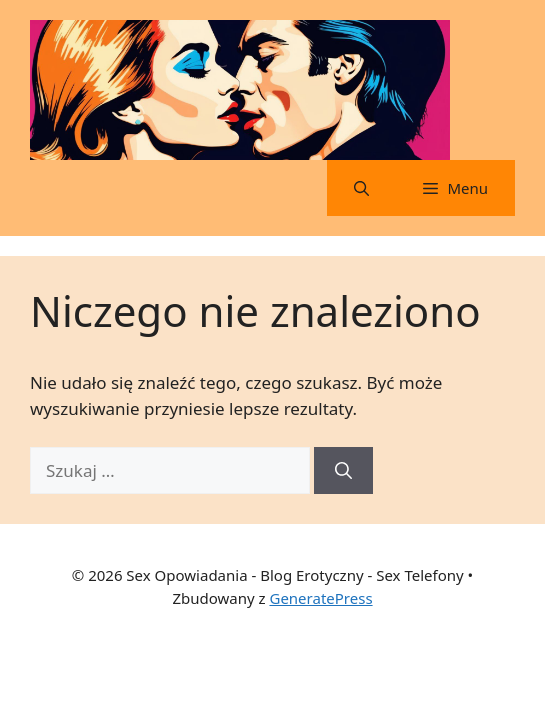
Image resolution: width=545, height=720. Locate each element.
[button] (361, 188)
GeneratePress (320, 598)
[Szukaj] (343, 471)
